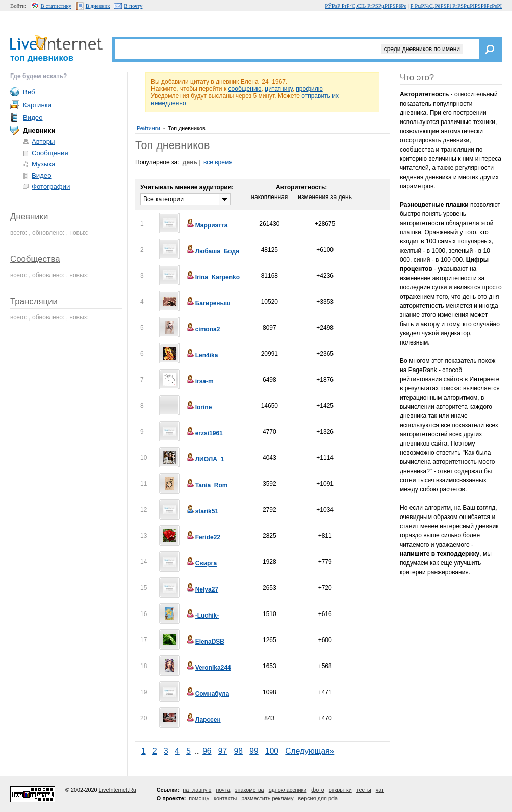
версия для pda (318, 798)
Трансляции (34, 301)
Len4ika (202, 355)
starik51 (202, 511)
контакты (225, 798)
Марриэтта (207, 225)
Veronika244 (208, 668)
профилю (309, 89)
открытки (340, 790)
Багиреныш (208, 303)
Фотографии (51, 187)
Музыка (44, 164)
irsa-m (199, 381)
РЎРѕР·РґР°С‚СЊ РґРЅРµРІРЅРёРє (366, 6)
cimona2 (203, 329)
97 (223, 751)
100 (272, 751)
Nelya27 (202, 589)
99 (254, 751)
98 (238, 751)
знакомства (249, 790)
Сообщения (50, 153)
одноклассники (288, 790)
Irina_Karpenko (212, 277)
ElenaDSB (205, 642)
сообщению (245, 89)
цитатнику (278, 89)
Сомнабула (207, 694)
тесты (364, 790)
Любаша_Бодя (212, 251)
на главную (197, 790)
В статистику (56, 6)
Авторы (43, 142)
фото (317, 790)
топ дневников (42, 58)
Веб (29, 92)
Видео (33, 118)
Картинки (37, 105)
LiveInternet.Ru (118, 790)
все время (218, 162)
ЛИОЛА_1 (205, 459)
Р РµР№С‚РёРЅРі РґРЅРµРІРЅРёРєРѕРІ (456, 6)
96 (207, 751)
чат (380, 790)
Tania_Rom (207, 485)
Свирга (201, 563)
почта (223, 790)
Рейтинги (148, 128)
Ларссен (203, 720)
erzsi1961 (204, 433)
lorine (199, 407)
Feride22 (203, 537)
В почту (133, 6)
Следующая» (310, 751)
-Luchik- (202, 616)
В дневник (98, 6)
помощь (199, 798)
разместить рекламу (267, 798)
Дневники (29, 217)
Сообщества (35, 259)
